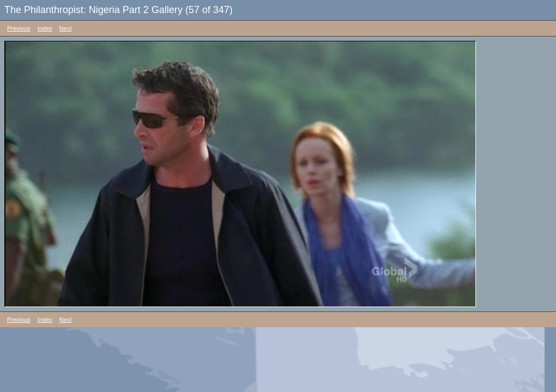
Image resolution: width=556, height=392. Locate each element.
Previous (19, 28)
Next (66, 28)
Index (45, 28)
